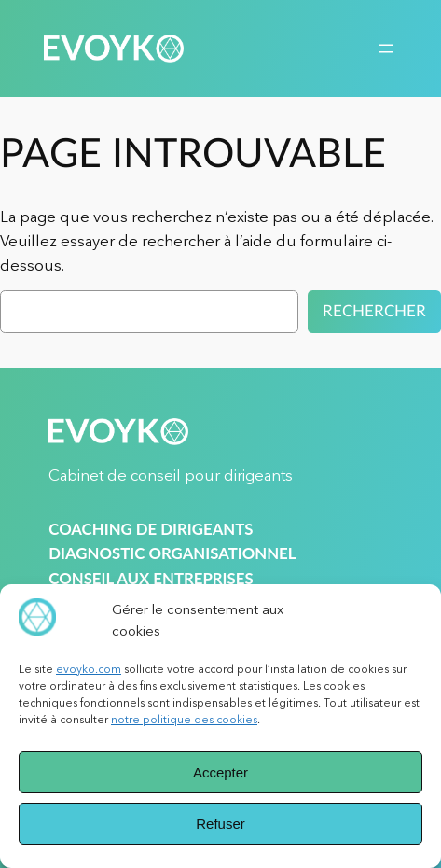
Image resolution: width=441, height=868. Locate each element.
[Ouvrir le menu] (386, 49)
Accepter (220, 772)
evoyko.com (89, 669)
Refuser (220, 824)
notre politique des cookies (184, 719)
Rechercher (374, 311)
